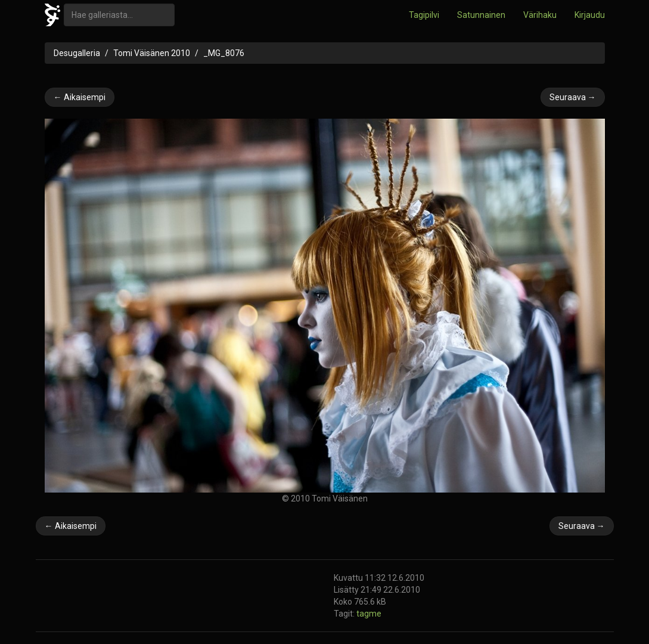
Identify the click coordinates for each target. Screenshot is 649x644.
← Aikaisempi (80, 97)
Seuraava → (573, 97)
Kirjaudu (590, 15)
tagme (369, 614)
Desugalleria (77, 53)
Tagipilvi (424, 15)
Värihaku (540, 15)
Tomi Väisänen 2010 (152, 53)
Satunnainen (481, 15)
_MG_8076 (224, 53)
